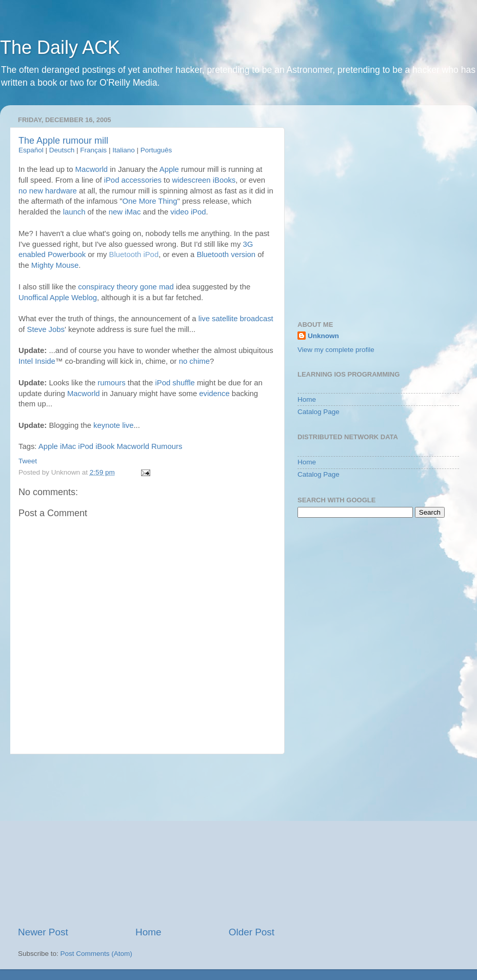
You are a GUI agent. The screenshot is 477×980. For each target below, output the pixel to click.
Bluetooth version (226, 254)
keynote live (113, 425)
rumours (111, 383)
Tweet (28, 461)
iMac (68, 446)
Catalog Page (319, 412)
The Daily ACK (60, 47)
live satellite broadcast (236, 319)
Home (148, 932)
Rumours (167, 446)
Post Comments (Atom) (96, 954)
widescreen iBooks (204, 180)
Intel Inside (37, 361)
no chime (194, 361)
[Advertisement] (146, 840)
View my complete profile (336, 350)
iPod (86, 446)
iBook (105, 446)
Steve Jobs (46, 329)
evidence (214, 394)
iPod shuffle (175, 383)
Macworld (84, 394)
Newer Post (43, 932)
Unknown (323, 336)
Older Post (252, 932)
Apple (48, 446)
